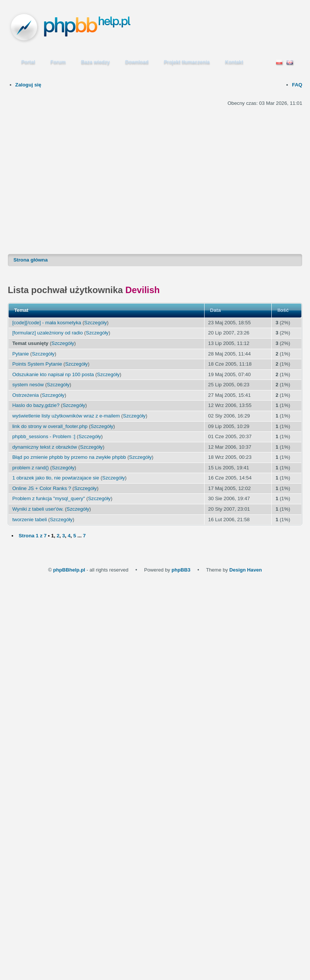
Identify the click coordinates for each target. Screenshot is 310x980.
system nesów (28, 385)
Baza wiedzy (96, 62)
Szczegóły (95, 323)
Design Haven (246, 570)
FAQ (297, 85)
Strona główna (31, 260)
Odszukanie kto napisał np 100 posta (53, 374)
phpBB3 (181, 570)
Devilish (143, 290)
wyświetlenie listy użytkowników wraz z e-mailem (66, 416)
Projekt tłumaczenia (187, 62)
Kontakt (234, 62)
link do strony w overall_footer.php (50, 426)
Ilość (283, 310)
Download (137, 62)
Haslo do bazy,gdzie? (36, 405)
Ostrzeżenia (26, 395)
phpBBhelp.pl (69, 570)
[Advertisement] (81, 171)
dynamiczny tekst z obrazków (45, 447)
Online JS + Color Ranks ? (42, 488)
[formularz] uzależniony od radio (48, 333)
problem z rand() (31, 468)
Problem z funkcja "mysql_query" (49, 498)
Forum (58, 62)
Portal (28, 62)
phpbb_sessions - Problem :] (44, 436)
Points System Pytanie (37, 364)
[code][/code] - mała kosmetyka (47, 323)
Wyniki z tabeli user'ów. (38, 509)
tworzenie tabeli (30, 519)
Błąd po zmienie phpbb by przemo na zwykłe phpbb (69, 457)
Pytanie (21, 354)
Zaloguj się (28, 85)
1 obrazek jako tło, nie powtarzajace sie (56, 478)
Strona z (33, 536)
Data (216, 310)
